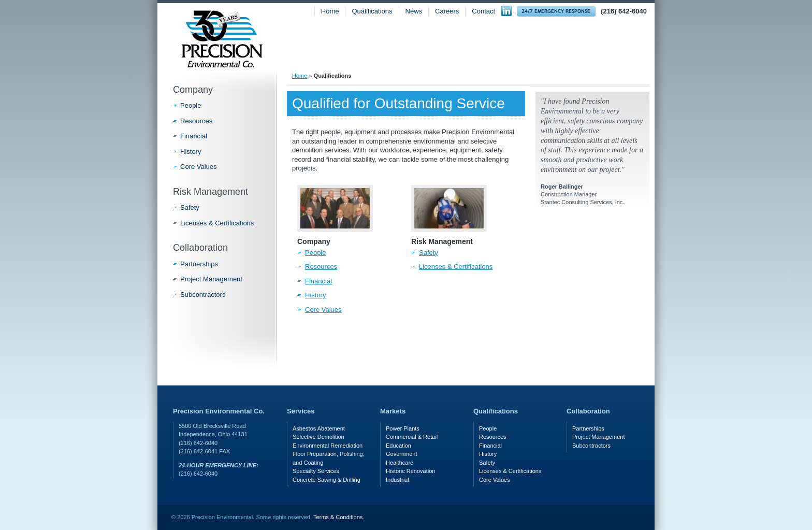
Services (444, 50)
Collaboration (200, 248)
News (414, 11)
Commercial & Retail (412, 437)
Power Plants (403, 428)
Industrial (397, 480)
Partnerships (199, 264)
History (315, 295)
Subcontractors (203, 295)
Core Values (323, 310)
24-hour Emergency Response (556, 11)
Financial (318, 281)
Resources (321, 267)
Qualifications (372, 11)
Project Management (211, 279)
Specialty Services (316, 471)
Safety (610, 50)
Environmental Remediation (328, 446)
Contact (483, 11)
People (315, 253)
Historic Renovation (410, 471)
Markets (529, 50)
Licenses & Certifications (456, 267)
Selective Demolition (318, 437)
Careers (447, 11)
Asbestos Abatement (319, 428)
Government (402, 454)
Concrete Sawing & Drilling (327, 480)
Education (398, 446)
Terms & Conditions (338, 517)
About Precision (344, 50)
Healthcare (400, 463)
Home (330, 11)
